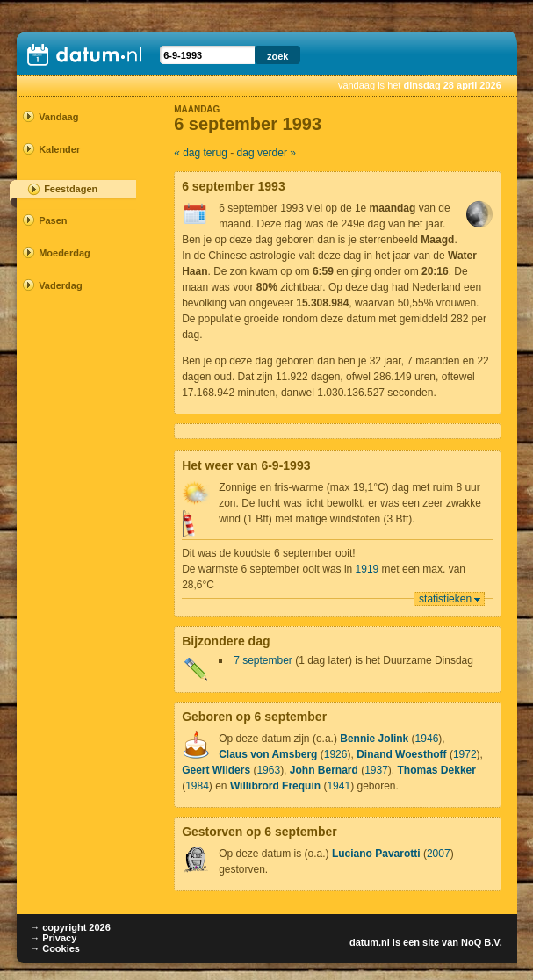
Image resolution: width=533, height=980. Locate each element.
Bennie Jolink (374, 739)
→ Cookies (55, 948)
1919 (367, 569)
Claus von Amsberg (268, 754)
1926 (336, 754)
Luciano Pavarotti (376, 854)
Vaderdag (61, 285)
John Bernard (324, 770)
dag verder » (266, 153)
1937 (376, 770)
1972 (465, 754)
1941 (339, 786)
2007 (439, 854)
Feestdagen (71, 189)
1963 (268, 770)
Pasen (53, 220)
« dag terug (201, 153)
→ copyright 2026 (70, 927)
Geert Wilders (216, 770)
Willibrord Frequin (275, 786)
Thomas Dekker (437, 770)
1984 (197, 786)
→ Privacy (53, 938)
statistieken (445, 599)
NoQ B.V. (482, 942)
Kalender (59, 149)
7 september (263, 660)
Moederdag (65, 253)
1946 (427, 739)
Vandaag (58, 117)
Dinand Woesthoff (401, 754)
